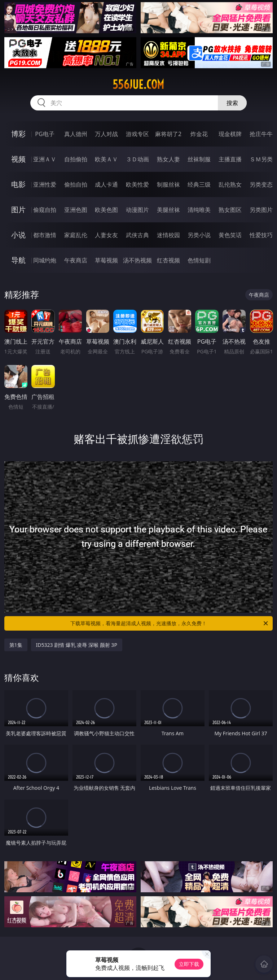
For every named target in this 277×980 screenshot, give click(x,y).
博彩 (18, 134)
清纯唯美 (199, 210)
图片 (18, 210)
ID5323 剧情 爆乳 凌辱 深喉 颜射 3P (77, 645)
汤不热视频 (137, 260)
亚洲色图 (76, 210)
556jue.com (138, 84)
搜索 (232, 103)
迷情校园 (168, 235)
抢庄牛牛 (261, 134)
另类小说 (199, 235)
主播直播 (230, 159)
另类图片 (261, 210)
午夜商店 (76, 260)
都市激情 (45, 235)
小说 (18, 235)
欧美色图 (106, 210)
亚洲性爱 (45, 184)
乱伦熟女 (230, 184)
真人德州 (76, 134)
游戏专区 (137, 134)
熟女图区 (230, 210)
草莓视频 (106, 260)
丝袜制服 (199, 159)
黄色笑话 (230, 235)
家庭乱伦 (76, 235)
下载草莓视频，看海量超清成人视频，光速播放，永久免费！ (170, 623)
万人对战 (106, 134)
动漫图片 (137, 210)
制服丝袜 (168, 184)
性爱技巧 (261, 235)
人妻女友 (106, 235)
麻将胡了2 (168, 134)
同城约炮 (45, 260)
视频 (18, 159)
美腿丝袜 (168, 210)
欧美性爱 (137, 184)
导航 (18, 260)
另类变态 (261, 184)
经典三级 (199, 184)
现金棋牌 (230, 134)
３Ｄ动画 (137, 159)
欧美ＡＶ (106, 159)
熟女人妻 (168, 159)
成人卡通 (106, 184)
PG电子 (45, 134)
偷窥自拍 (45, 210)
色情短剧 (199, 260)
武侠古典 (137, 235)
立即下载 (189, 964)
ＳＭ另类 (261, 159)
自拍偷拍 (76, 159)
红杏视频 (168, 260)
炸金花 (199, 134)
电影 (18, 184)
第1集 (16, 645)
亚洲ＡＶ (45, 159)
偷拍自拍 (76, 184)
